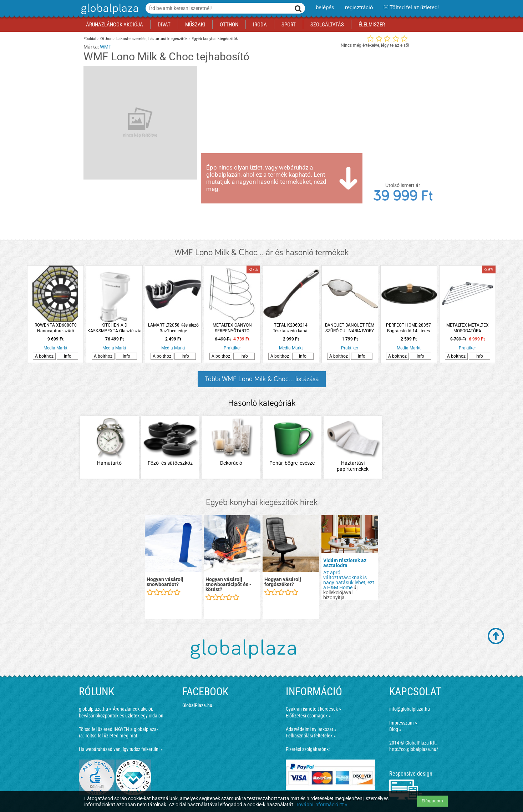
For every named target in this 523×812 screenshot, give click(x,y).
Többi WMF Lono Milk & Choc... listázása (262, 379)
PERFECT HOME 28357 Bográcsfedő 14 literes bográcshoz (408, 328)
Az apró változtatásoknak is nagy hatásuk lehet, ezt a (349, 580)
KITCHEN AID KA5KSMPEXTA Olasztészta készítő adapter (115, 328)
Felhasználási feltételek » (311, 736)
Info (68, 356)
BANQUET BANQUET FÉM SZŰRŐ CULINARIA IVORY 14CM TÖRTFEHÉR (350, 328)
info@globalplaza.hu (410, 709)
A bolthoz (44, 356)
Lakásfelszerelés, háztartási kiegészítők (152, 39)
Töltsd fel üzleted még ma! (111, 736)
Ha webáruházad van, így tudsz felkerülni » (121, 749)
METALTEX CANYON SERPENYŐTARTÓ (232, 328)
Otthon (106, 39)
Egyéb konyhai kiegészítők (215, 39)
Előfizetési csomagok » (308, 716)
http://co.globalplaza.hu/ (414, 749)
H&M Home (340, 587)
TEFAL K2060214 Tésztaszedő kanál (291, 328)
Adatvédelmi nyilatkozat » (311, 729)
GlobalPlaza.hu (197, 705)
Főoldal (90, 39)
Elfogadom (432, 801)
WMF (106, 47)
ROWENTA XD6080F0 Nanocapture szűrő (56, 328)
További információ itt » (322, 805)
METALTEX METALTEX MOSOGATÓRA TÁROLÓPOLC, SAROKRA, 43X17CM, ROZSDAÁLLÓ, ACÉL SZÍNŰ (467, 328)
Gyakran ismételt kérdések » (313, 709)
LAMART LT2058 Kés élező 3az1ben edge (173, 328)
